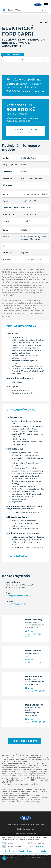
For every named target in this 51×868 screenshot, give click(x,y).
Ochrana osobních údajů (26, 834)
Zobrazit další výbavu (17, 556)
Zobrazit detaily (37, 846)
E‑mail (30, 631)
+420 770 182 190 (35, 722)
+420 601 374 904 (33, 636)
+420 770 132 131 (35, 663)
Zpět (44, 22)
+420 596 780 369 (16, 604)
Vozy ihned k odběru (25, 741)
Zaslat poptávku (26, 131)
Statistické (39, 843)
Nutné (11, 843)
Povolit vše (41, 851)
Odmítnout (10, 851)
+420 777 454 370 (35, 691)
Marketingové (14, 846)
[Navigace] (46, 5)
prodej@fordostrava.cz (17, 596)
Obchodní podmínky (26, 829)
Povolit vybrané (26, 851)
